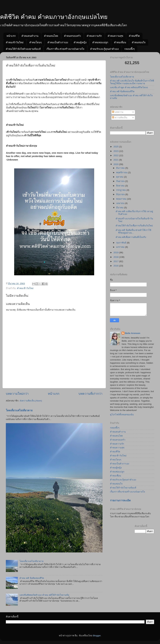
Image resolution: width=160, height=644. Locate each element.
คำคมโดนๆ (35, 42)
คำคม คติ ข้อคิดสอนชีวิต (32, 578)
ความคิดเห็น (120, 118)
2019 (116, 253)
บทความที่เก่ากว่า (90, 394)
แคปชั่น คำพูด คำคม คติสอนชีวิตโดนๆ (129, 87)
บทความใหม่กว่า (17, 394)
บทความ (118, 112)
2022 (116, 155)
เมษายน (120, 203)
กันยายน (121, 181)
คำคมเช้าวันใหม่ (15, 42)
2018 (116, 257)
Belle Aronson (133, 333)
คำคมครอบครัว (72, 36)
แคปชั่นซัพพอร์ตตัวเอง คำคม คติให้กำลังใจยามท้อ (44, 595)
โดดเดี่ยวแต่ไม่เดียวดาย (19, 410)
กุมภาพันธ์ (121, 243)
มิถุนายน (121, 194)
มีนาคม (120, 208)
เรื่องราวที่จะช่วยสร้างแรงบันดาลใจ (65, 49)
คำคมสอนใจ (139, 42)
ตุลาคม (120, 177)
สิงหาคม (121, 186)
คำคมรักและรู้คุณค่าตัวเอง (104, 49)
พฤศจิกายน (122, 172)
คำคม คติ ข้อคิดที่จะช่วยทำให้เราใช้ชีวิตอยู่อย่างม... (133, 231)
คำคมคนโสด (51, 36)
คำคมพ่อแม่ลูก (100, 42)
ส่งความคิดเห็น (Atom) (31, 401)
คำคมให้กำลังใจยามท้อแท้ (123, 488)
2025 (116, 147)
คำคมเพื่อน (120, 42)
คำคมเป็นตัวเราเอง (58, 42)
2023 (116, 151)
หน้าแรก (11, 36)
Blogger (97, 636)
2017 (116, 261)
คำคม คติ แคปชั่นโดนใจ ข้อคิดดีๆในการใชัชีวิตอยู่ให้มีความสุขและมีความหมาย (132, 82)
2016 (116, 266)
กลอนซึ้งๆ (129, 49)
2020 (116, 164)
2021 (116, 160)
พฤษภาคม (122, 199)
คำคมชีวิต (134, 36)
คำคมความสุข (115, 36)
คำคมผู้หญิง (80, 42)
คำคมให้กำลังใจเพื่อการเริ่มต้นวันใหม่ (134, 226)
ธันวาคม (121, 168)
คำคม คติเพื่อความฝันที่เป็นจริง (131, 237)
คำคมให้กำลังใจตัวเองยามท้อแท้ (23, 49)
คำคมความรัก (94, 36)
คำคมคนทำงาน (30, 36)
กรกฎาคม (121, 190)
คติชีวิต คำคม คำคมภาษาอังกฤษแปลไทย (54, 17)
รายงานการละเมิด (120, 500)
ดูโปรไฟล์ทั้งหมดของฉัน (122, 415)
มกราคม (121, 247)
